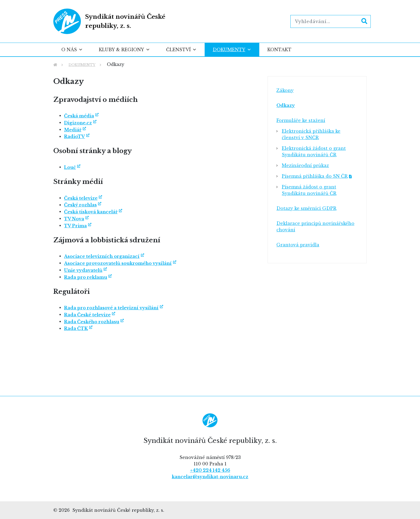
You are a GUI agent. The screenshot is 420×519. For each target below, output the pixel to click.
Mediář (73, 130)
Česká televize (81, 198)
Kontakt (279, 50)
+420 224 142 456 (210, 470)
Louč (70, 167)
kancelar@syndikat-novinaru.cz (210, 477)
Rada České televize (87, 315)
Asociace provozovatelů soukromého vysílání (118, 263)
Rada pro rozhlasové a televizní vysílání (111, 308)
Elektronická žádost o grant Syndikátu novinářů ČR (314, 151)
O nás (72, 50)
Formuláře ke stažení (301, 120)
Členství (181, 50)
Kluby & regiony (124, 50)
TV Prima (75, 226)
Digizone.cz (78, 123)
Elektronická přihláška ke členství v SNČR (311, 134)
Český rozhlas (80, 205)
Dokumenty (232, 50)
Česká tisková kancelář (91, 212)
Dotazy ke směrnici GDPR (306, 208)
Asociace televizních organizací (102, 256)
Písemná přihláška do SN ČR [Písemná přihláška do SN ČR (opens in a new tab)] (315, 176)
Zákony (285, 90)
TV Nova (74, 219)
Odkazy (286, 105)
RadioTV (74, 136)
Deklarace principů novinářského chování (315, 227)
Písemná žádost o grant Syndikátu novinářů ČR (309, 190)
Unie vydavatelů (83, 270)
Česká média (79, 116)
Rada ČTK (76, 328)
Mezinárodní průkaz (305, 165)
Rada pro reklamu (86, 277)
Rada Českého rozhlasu (92, 322)
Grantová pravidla (298, 245)
